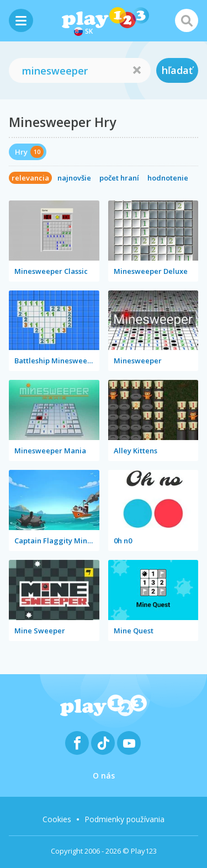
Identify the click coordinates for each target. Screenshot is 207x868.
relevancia (30, 178)
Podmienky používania (124, 819)
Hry (21, 152)
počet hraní (119, 178)
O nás (104, 776)
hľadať (177, 70)
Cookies (57, 819)
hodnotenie (168, 178)
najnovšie (74, 178)
